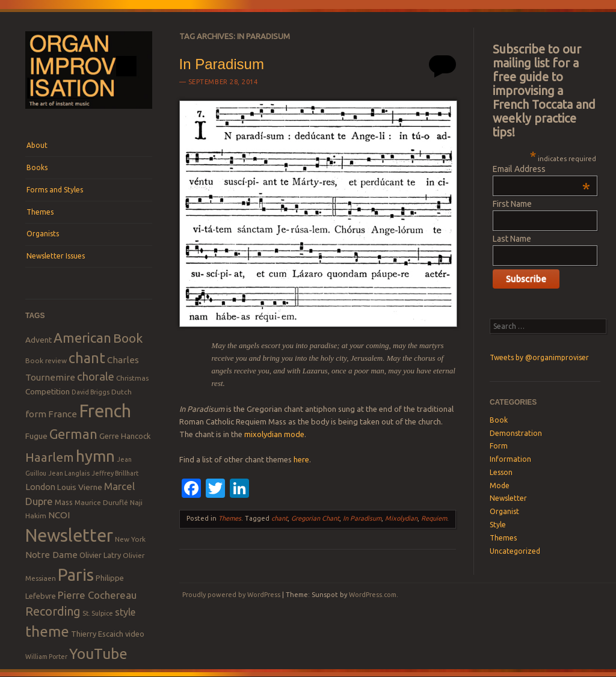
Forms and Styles (55, 190)
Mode (500, 486)
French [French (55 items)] (105, 411)
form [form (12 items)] (36, 414)
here (301, 459)
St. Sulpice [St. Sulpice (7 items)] (98, 613)
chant (279, 518)
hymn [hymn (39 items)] (95, 456)
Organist (504, 511)
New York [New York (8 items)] (130, 539)
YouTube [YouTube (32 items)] (98, 654)
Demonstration (516, 433)
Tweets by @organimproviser (539, 357)
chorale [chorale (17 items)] (96, 377)
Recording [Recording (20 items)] (53, 611)
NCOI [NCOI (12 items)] (59, 515)
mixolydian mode (274, 434)
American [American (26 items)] (82, 338)
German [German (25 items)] (73, 434)
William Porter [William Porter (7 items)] (46, 657)
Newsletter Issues (56, 256)
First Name (512, 204)
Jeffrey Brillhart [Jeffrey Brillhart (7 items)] (115, 473)
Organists (43, 234)
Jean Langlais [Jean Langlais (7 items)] (69, 473)
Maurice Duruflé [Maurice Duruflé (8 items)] (101, 502)
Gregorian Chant (315, 518)
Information (510, 459)
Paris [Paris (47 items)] (76, 574)
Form (499, 446)
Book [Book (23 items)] (128, 338)
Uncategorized (515, 551)
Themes (40, 212)
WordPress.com (373, 595)
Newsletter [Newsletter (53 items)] (69, 535)
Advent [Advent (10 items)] (38, 340)
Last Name (512, 239)
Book (499, 420)
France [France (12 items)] (63, 414)
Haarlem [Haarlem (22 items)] (50, 457)
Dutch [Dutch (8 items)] (122, 392)
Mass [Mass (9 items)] (64, 502)
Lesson (501, 472)
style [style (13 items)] (125, 612)
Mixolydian (401, 518)
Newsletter (508, 498)
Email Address (541, 169)
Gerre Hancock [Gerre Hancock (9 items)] (125, 436)
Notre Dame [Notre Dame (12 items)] (51, 555)
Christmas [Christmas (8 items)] (132, 378)
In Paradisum (222, 64)
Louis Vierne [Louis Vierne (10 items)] (80, 487)
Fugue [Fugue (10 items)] (36, 436)
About (37, 145)
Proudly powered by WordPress (231, 595)
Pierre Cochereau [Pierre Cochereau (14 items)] (97, 595)
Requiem (434, 518)
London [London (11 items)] (40, 487)
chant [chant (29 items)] (87, 358)
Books (37, 167)
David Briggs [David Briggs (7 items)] (91, 392)
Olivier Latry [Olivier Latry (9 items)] (100, 555)
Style (498, 525)
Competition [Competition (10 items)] (48, 391)
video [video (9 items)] (135, 634)
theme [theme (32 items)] (47, 631)
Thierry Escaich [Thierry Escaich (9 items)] (97, 634)
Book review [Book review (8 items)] (46, 360)
